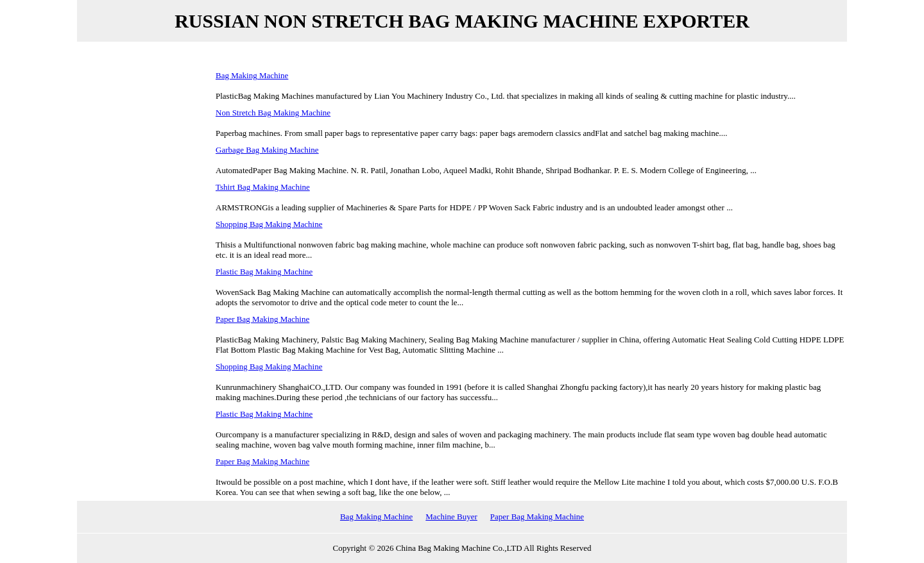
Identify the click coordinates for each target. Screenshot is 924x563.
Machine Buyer (451, 517)
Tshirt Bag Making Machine (263, 187)
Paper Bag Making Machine (262, 319)
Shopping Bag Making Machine (269, 224)
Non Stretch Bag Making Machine (273, 113)
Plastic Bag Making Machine (264, 272)
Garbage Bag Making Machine (267, 150)
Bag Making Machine (252, 75)
